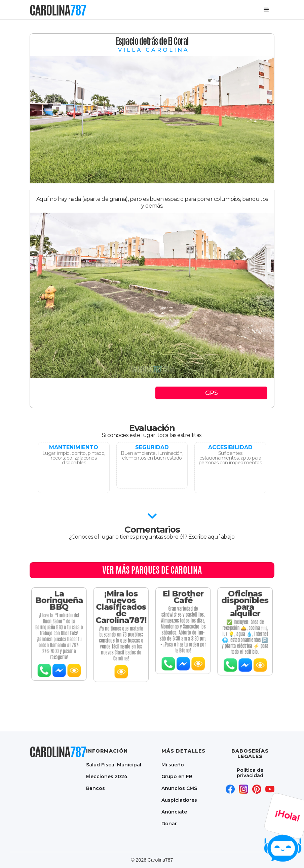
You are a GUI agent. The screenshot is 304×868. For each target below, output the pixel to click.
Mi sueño (173, 765)
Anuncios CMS (179, 788)
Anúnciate (174, 812)
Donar (169, 823)
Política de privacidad (250, 773)
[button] (266, 10)
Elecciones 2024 (107, 776)
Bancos (96, 788)
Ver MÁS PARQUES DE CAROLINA (152, 570)
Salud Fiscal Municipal (114, 765)
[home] (58, 10)
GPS (212, 393)
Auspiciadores (179, 800)
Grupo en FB (177, 776)
